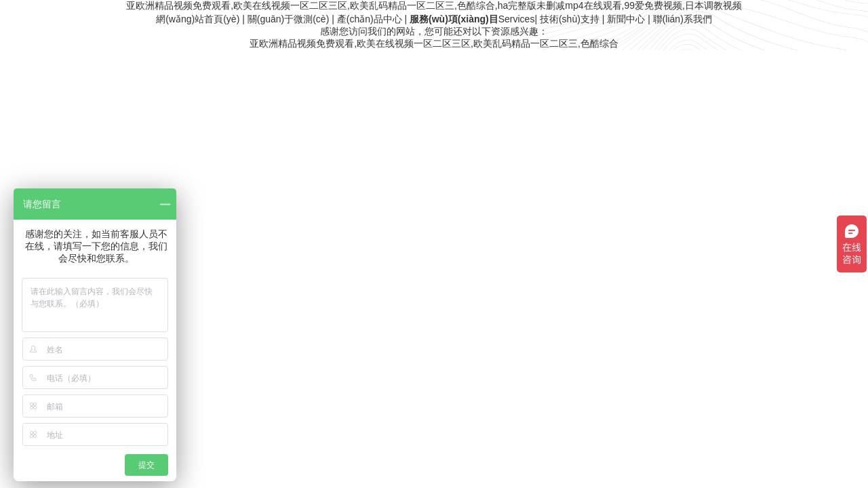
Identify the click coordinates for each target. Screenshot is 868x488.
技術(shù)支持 (570, 19)
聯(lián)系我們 (683, 19)
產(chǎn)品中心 (370, 19)
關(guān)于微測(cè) (289, 19)
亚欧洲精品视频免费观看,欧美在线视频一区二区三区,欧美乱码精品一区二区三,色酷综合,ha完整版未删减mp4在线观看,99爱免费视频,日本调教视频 (434, 5)
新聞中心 (626, 19)
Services (472, 19)
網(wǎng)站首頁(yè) (198, 19)
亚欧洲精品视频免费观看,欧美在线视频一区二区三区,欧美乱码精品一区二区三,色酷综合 (434, 43)
